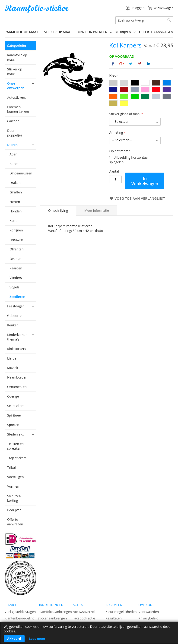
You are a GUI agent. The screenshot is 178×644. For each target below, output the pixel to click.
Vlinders (16, 278)
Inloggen (138, 8)
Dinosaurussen (21, 173)
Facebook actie (84, 618)
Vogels (14, 287)
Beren (14, 164)
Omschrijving (58, 210)
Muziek (13, 368)
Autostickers (16, 97)
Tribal (11, 467)
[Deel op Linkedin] (149, 64)
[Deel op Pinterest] (140, 64)
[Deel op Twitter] (131, 64)
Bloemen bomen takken (18, 109)
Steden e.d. (16, 434)
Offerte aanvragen (15, 522)
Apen (13, 154)
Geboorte (14, 316)
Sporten (13, 425)
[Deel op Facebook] (113, 64)
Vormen (13, 486)
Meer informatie (97, 210)
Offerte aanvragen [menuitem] (156, 32)
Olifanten (16, 249)
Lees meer (37, 639)
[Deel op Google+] (122, 64)
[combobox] (144, 20)
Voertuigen (16, 477)
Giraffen (16, 192)
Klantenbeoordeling (20, 618)
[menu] (89, 32)
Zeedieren (17, 297)
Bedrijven (14, 510)
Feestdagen (16, 306)
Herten (15, 202)
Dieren (12, 145)
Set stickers (16, 406)
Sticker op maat (15, 71)
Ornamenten (17, 387)
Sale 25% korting (14, 498)
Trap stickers (17, 458)
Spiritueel (14, 415)
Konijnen (16, 230)
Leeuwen (16, 240)
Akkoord (14, 639)
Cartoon (13, 121)
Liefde (12, 358)
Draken (15, 183)
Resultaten (114, 618)
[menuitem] (23, 32)
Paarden (16, 268)
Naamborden (17, 377)
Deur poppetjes (15, 133)
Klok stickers (17, 349)
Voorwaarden (149, 612)
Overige (15, 259)
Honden (16, 211)
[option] (113, 83)
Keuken (13, 325)
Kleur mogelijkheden (121, 612)
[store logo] (37, 9)
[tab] (58, 211)
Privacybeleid (148, 618)
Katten (14, 221)
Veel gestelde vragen (20, 612)
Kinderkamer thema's (17, 337)
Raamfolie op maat (17, 57)
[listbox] (141, 94)
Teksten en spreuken (15, 446)
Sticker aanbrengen (52, 618)
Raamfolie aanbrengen (55, 612)
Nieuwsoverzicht (85, 612)
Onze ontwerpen (16, 86)
